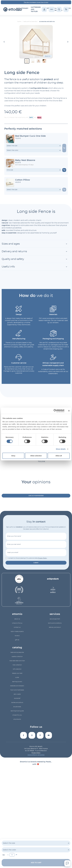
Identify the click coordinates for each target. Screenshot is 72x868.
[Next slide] (68, 42)
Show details (61, 449)
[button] (27, 61)
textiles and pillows (17, 703)
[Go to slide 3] (37, 57)
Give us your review (36, 496)
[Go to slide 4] (38, 57)
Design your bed (17, 673)
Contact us (17, 627)
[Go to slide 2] (35, 57)
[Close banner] (69, 411)
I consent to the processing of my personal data (27, 558)
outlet (17, 677)
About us (17, 619)
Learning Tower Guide (17, 711)
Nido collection (17, 665)
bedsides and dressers (17, 686)
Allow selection (36, 456)
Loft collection (17, 669)
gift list (17, 640)
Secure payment (55, 619)
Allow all (59, 456)
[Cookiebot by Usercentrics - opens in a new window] (55, 411)
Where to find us (17, 623)
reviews (17, 636)
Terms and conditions (55, 623)
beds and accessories (17, 652)
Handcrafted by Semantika (36, 755)
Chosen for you (17, 715)
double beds (17, 707)
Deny (13, 456)
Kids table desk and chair (17, 661)
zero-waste (17, 694)
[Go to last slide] (4, 42)
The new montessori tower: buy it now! (36, 2)
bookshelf (17, 698)
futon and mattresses (17, 690)
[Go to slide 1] (34, 57)
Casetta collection (17, 657)
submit (36, 563)
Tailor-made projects (17, 631)
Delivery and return (55, 627)
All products (17, 719)
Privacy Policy (42, 558)
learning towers (17, 682)
